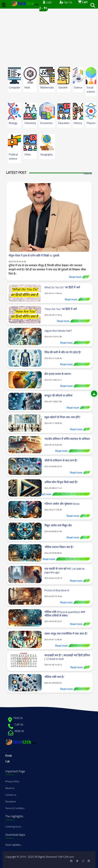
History (78, 123)
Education (64, 123)
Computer (14, 87)
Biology (13, 123)
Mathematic (47, 87)
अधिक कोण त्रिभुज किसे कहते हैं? (61, 482)
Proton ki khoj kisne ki (57, 590)
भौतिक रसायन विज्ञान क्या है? (59, 547)
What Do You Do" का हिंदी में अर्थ (62, 287)
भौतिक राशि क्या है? (54, 677)
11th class (66, 494)
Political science (13, 156)
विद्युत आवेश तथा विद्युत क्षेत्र (58, 525)
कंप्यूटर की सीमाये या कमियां (58, 396)
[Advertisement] (49, 33)
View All (88, 174)
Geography (46, 154)
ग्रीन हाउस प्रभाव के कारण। (58, 374)
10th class (79, 343)
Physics (91, 123)
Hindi (27, 87)
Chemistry (30, 123)
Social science (91, 89)
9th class (75, 321)
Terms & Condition (15, 808)
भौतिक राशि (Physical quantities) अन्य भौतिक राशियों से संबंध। (65, 614)
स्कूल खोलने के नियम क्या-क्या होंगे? (62, 417)
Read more (75, 277)
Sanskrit (63, 87)
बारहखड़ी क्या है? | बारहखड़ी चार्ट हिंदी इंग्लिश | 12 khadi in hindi (67, 657)
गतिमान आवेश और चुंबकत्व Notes (62, 504)
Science (78, 87)
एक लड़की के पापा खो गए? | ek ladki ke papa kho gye (65, 570)
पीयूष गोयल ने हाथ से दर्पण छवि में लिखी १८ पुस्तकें (34, 256)
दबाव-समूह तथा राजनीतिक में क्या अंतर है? (66, 634)
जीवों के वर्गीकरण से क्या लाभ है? (61, 460)
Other (28, 154)
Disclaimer (11, 801)
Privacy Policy (12, 781)
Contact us (11, 795)
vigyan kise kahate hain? (58, 331)
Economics (46, 123)
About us (10, 788)
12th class (79, 364)
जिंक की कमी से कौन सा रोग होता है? (63, 352)
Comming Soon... (14, 827)
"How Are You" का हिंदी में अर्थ (61, 309)
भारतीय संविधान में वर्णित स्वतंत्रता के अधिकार (67, 439)
